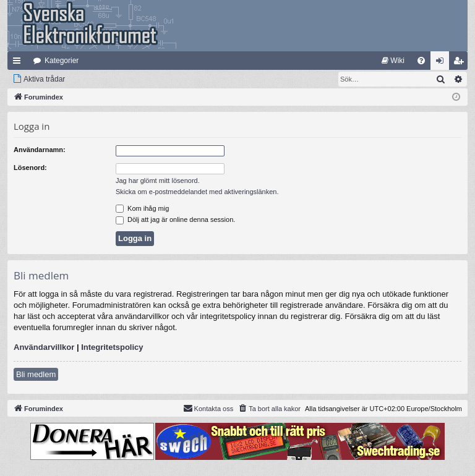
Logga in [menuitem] (443, 63)
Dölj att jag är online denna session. (175, 219)
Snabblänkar (19, 63)
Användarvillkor (44, 347)
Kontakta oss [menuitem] (208, 408)
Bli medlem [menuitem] (461, 63)
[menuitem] (393, 61)
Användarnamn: (40, 150)
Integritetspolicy (112, 347)
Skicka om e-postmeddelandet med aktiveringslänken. (197, 192)
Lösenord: (30, 168)
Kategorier (62, 61)
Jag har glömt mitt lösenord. (158, 181)
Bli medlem (36, 374)
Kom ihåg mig (142, 208)
